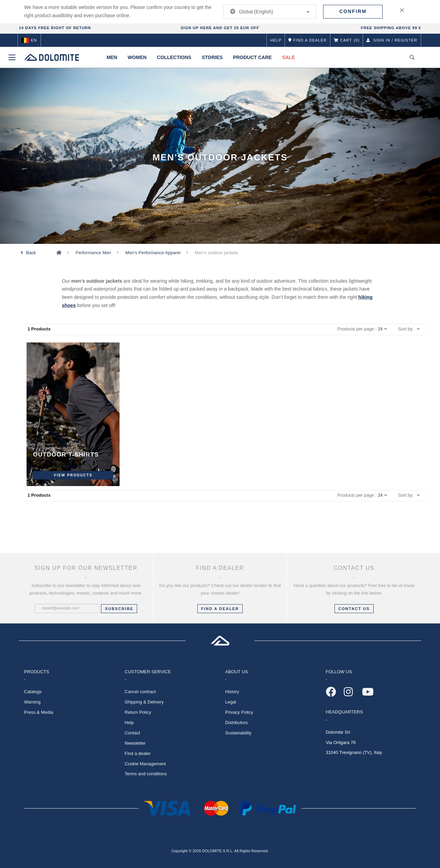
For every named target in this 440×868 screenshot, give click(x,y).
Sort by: (406, 329)
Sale (289, 57)
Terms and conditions (146, 774)
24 (383, 329)
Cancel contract (140, 692)
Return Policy (138, 712)
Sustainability (238, 733)
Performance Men (93, 253)
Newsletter (135, 743)
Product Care (252, 57)
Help (276, 40)
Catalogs (33, 692)
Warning (32, 702)
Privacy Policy (239, 712)
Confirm (353, 11)
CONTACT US (354, 609)
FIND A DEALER (220, 609)
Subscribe (119, 609)
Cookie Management (145, 764)
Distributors (236, 723)
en (29, 40)
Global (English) (269, 12)
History (232, 692)
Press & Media (39, 712)
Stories (212, 57)
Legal (231, 702)
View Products (73, 475)
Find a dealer (138, 753)
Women (137, 57)
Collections (174, 57)
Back (31, 253)
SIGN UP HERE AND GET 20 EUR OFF (220, 28)
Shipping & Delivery (144, 702)
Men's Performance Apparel (153, 253)
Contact (133, 733)
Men (112, 57)
